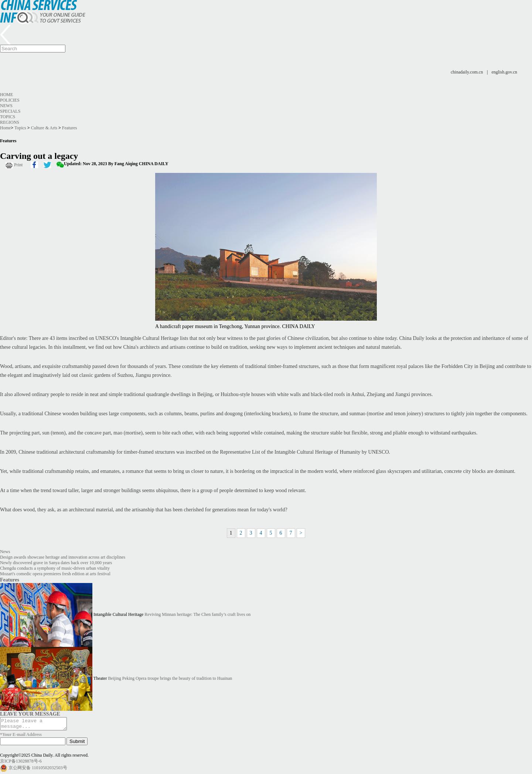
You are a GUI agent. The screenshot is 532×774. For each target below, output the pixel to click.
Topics (8, 117)
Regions (10, 122)
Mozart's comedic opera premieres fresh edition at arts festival (55, 574)
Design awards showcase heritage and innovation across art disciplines (63, 557)
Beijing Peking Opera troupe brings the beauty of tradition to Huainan (170, 678)
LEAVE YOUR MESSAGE (30, 714)
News (6, 106)
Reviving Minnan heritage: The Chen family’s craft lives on (197, 614)
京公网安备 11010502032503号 (38, 770)
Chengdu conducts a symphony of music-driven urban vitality (55, 568)
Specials (10, 111)
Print (18, 165)
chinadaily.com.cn (467, 72)
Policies (10, 100)
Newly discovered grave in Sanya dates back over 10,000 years (56, 563)
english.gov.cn (504, 72)
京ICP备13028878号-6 (21, 763)
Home (6, 95)
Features (70, 128)
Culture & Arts (44, 128)
